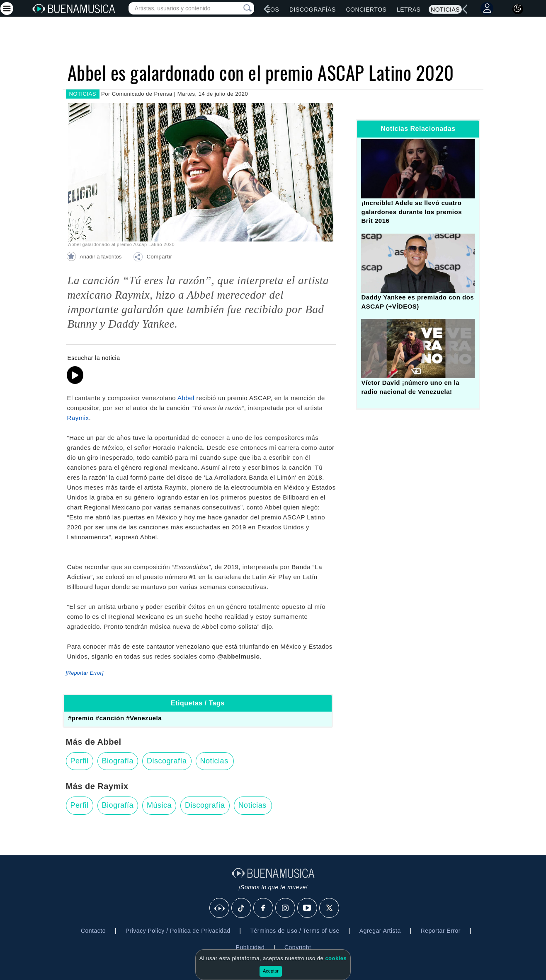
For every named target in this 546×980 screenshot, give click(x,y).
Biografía (118, 761)
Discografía (167, 761)
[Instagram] (286, 908)
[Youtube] (308, 908)
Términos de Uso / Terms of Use (295, 931)
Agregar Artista (380, 931)
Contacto (93, 931)
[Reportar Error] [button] (85, 673)
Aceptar (271, 971)
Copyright (298, 947)
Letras (409, 10)
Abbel (186, 398)
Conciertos (366, 10)
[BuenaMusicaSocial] (220, 908)
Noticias (445, 10)
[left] (267, 9)
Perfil (80, 761)
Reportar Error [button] (441, 931)
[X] (330, 908)
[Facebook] (264, 908)
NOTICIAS (83, 94)
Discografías (313, 10)
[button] (153, 258)
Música (159, 805)
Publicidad (250, 947)
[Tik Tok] (242, 908)
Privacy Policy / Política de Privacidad (178, 931)
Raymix (78, 418)
